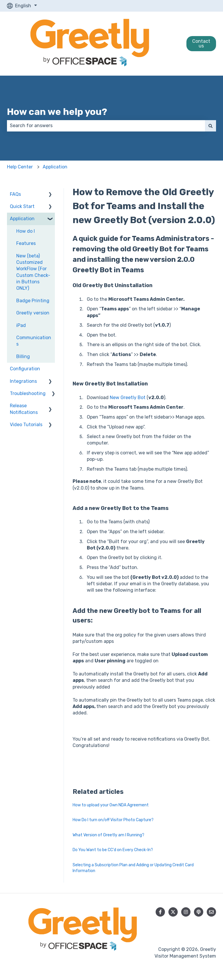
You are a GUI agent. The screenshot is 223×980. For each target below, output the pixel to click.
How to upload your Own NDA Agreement (111, 805)
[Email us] (211, 912)
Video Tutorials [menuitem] (26, 425)
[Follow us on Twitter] (173, 912)
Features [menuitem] (26, 243)
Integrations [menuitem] (23, 381)
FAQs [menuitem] (15, 194)
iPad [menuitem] (21, 325)
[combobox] (106, 126)
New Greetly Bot (128, 397)
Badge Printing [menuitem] (33, 301)
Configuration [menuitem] (25, 369)
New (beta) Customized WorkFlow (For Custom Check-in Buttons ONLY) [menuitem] (33, 272)
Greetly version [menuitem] (33, 313)
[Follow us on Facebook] (160, 912)
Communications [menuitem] (34, 341)
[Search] (211, 126)
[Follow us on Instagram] (186, 912)
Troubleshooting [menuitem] (28, 393)
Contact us (201, 43)
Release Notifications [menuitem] (24, 409)
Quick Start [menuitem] (22, 206)
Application (55, 167)
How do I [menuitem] (26, 231)
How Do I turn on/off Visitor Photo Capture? (113, 820)
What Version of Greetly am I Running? (108, 835)
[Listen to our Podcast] (199, 912)
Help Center (20, 167)
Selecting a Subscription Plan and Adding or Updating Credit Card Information (133, 868)
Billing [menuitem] (23, 356)
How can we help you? (57, 112)
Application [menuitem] (22, 219)
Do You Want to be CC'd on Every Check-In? (113, 850)
